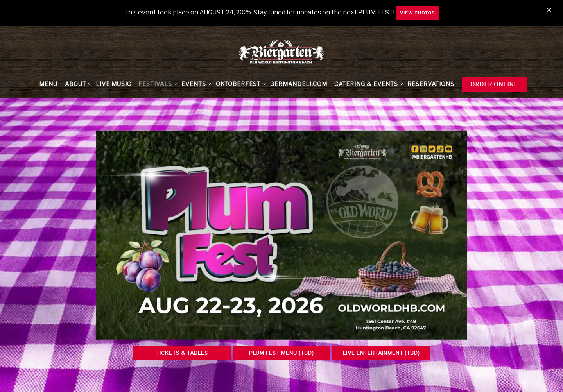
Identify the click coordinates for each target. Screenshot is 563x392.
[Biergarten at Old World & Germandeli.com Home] (281, 52)
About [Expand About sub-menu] (77, 84)
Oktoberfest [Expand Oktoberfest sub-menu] (239, 84)
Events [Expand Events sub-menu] (195, 84)
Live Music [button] (114, 84)
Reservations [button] (431, 84)
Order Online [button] (494, 84)
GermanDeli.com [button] (299, 84)
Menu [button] (48, 84)
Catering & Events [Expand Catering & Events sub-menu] (367, 84)
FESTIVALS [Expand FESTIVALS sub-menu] (156, 84)
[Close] (549, 10)
